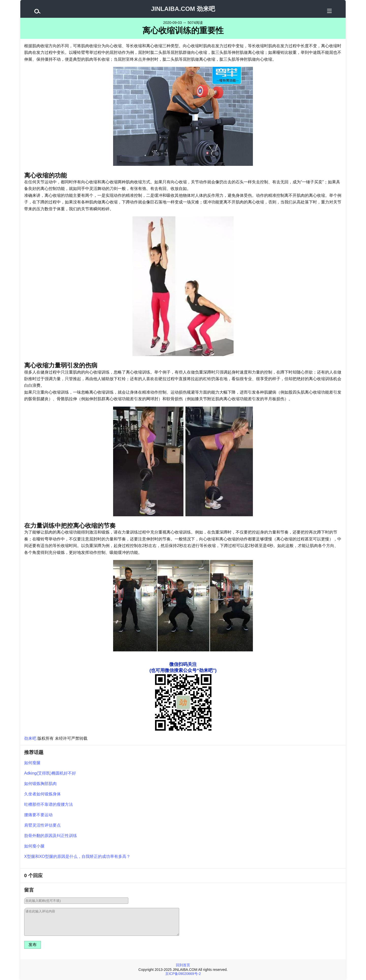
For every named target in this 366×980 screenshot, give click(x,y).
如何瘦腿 (32, 763)
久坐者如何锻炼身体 (42, 794)
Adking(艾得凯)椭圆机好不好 (50, 773)
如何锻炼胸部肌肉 (40, 784)
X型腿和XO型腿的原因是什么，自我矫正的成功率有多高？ (77, 856)
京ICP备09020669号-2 (183, 974)
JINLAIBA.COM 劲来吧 (183, 9)
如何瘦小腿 (34, 846)
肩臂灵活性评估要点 (42, 825)
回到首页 (183, 965)
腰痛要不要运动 (38, 815)
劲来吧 (30, 738)
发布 (33, 945)
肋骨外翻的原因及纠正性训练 (51, 836)
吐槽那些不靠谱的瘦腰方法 (49, 804)
